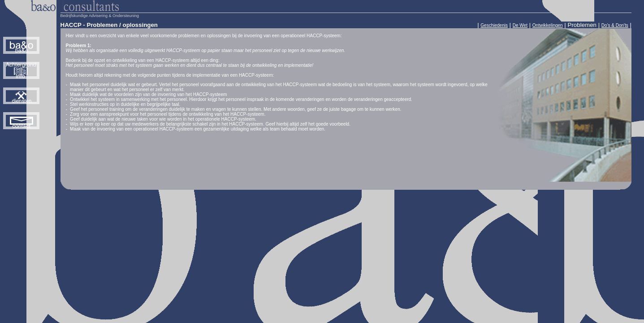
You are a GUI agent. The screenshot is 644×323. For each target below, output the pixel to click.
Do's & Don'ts (615, 25)
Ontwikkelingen (548, 25)
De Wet (520, 25)
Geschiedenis (494, 25)
